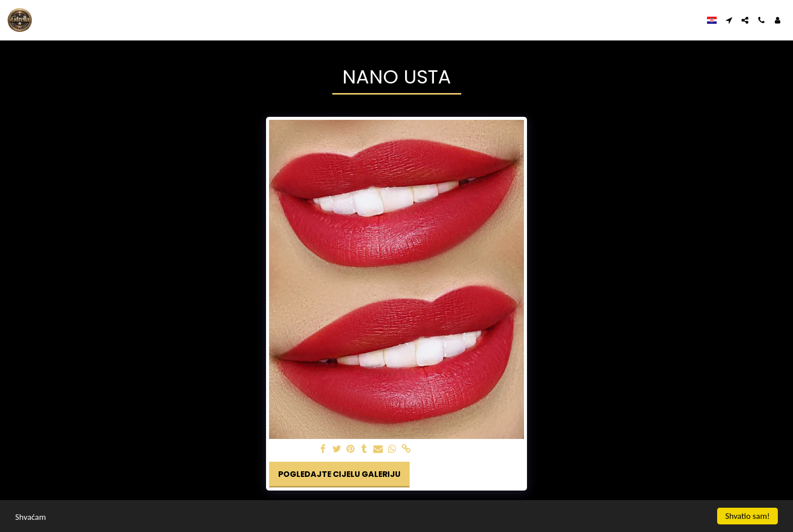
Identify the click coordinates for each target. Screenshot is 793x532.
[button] (729, 20)
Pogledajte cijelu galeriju (339, 474)
